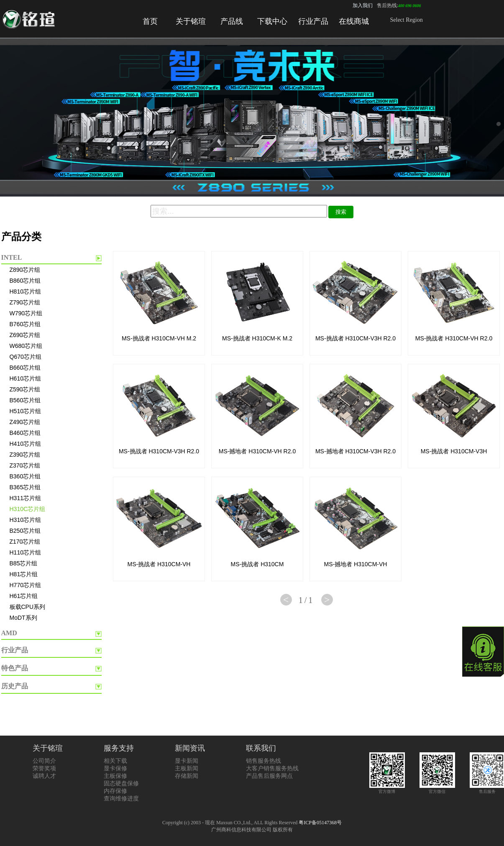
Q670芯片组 (26, 357)
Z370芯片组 (25, 465)
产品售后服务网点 (269, 776)
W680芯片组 (26, 346)
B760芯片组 (25, 324)
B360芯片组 (25, 476)
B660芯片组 (25, 368)
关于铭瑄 (191, 21)
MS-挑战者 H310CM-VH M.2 (159, 338)
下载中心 (272, 21)
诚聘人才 (44, 776)
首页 (150, 21)
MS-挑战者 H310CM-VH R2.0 (454, 338)
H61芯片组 (24, 596)
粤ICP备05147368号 (320, 823)
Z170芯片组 (25, 542)
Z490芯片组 (25, 422)
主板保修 (115, 776)
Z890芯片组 (25, 270)
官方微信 (437, 789)
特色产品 (15, 668)
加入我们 (363, 5)
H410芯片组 (25, 444)
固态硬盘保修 (121, 783)
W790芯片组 (26, 313)
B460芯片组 (25, 433)
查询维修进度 (121, 799)
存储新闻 (187, 776)
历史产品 (15, 686)
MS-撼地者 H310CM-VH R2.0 (257, 451)
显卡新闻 (187, 761)
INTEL (12, 257)
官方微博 (387, 789)
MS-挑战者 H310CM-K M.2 (257, 338)
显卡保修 (115, 768)
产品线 (232, 21)
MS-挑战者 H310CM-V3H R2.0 (356, 338)
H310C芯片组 (28, 509)
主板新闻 (187, 768)
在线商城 (354, 21)
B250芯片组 (25, 531)
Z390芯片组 (25, 455)
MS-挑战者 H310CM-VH (159, 564)
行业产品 (313, 21)
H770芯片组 (25, 585)
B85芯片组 (24, 563)
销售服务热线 (264, 761)
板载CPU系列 (28, 607)
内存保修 (115, 791)
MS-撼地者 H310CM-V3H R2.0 (356, 451)
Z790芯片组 (25, 302)
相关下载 (115, 761)
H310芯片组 (25, 520)
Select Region (407, 20)
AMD (9, 633)
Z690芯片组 (25, 335)
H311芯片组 (25, 498)
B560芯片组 (25, 400)
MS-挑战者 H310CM (257, 564)
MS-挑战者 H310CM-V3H (454, 451)
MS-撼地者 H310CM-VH (356, 564)
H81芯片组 (24, 574)
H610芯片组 (25, 378)
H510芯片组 (25, 411)
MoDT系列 (23, 618)
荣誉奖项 (44, 768)
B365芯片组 (25, 487)
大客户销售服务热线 (272, 768)
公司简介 (44, 761)
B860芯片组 (25, 281)
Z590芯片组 (25, 389)
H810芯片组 (25, 291)
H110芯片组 (25, 552)
